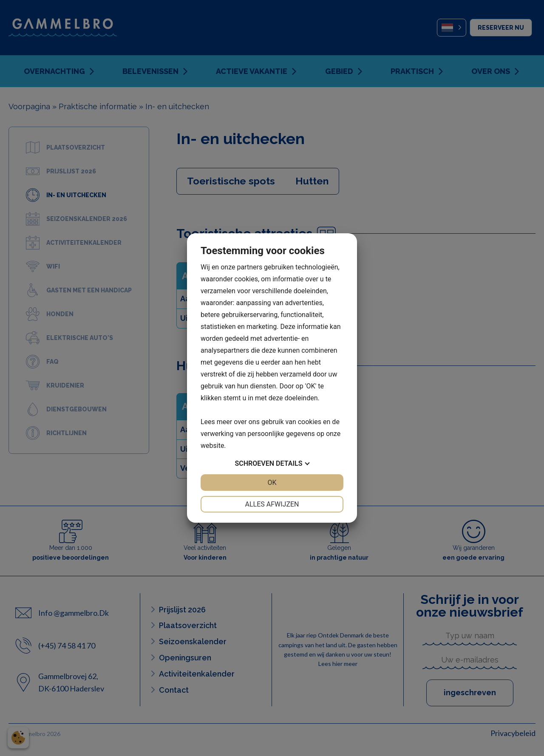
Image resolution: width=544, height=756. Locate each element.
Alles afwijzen (272, 504)
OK (272, 483)
